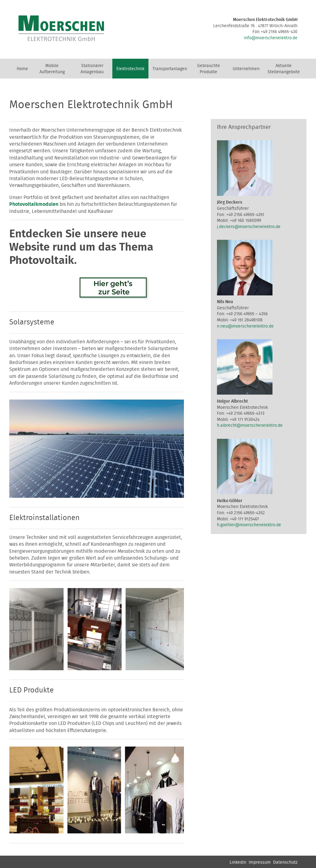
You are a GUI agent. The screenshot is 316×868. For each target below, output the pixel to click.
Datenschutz (285, 862)
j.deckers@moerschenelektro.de (249, 227)
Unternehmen (246, 69)
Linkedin (238, 862)
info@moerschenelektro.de (271, 38)
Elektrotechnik (130, 69)
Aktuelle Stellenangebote (284, 69)
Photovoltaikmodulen (34, 204)
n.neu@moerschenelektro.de (245, 326)
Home (22, 69)
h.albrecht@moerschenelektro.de (250, 426)
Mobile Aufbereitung (52, 69)
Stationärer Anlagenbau (92, 69)
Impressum (260, 862)
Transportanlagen (170, 69)
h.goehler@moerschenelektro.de (249, 525)
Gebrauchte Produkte (209, 69)
